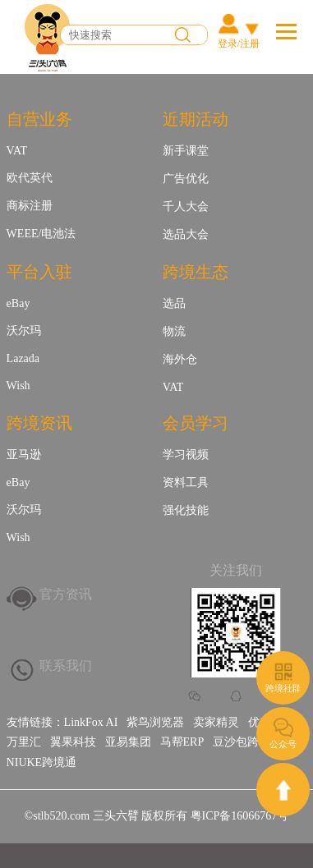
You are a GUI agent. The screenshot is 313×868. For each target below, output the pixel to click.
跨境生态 (196, 272)
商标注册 (30, 206)
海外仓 (180, 359)
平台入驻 (39, 272)
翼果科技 (73, 742)
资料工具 (186, 482)
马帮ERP (182, 742)
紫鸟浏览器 (155, 722)
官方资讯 (66, 594)
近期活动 (196, 119)
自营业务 (39, 119)
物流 (174, 331)
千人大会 (186, 207)
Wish (18, 386)
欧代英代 (30, 178)
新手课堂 (186, 151)
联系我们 (66, 666)
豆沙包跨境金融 (253, 742)
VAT (17, 151)
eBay (18, 303)
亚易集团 (128, 742)
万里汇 (24, 742)
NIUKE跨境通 (42, 762)
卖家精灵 (216, 722)
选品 (174, 303)
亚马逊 (24, 455)
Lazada (23, 358)
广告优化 (186, 179)
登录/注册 (239, 44)
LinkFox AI (91, 722)
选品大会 (186, 234)
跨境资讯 (39, 423)
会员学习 (196, 423)
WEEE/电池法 (41, 234)
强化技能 (186, 510)
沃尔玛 (24, 331)
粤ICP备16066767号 (240, 816)
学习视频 (186, 455)
